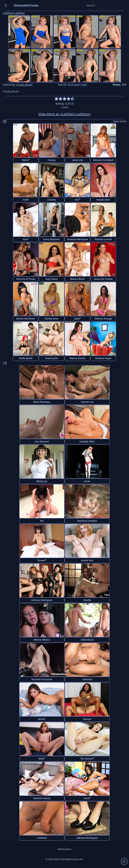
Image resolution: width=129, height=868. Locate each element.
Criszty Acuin (24, 85)
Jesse (87, 481)
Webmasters (64, 849)
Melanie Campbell (103, 160)
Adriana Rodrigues (42, 600)
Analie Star (87, 560)
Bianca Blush (77, 279)
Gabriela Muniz (42, 798)
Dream (42, 560)
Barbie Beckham (26, 319)
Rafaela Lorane (103, 239)
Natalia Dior (103, 200)
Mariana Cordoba (87, 521)
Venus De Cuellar (103, 279)
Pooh (87, 798)
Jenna (42, 719)
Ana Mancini (42, 441)
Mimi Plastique (42, 402)
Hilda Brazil (87, 640)
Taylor (26, 160)
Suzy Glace (52, 279)
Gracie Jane (52, 358)
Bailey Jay (42, 481)
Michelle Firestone (42, 679)
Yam (26, 239)
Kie (42, 521)
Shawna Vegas (103, 358)
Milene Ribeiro (42, 640)
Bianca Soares (78, 358)
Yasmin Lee (87, 402)
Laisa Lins (77, 160)
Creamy (52, 200)
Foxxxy (51, 160)
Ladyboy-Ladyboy (14, 13)
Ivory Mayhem (52, 239)
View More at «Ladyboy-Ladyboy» (65, 114)
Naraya (87, 719)
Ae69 (26, 200)
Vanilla (87, 600)
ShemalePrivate (26, 5)
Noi (77, 199)
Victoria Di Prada (26, 279)
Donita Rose (52, 319)
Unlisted (87, 679)
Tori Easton (87, 758)
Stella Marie (26, 358)
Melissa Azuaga (103, 319)
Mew (42, 758)
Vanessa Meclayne (78, 239)
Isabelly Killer (87, 441)
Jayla (77, 318)
